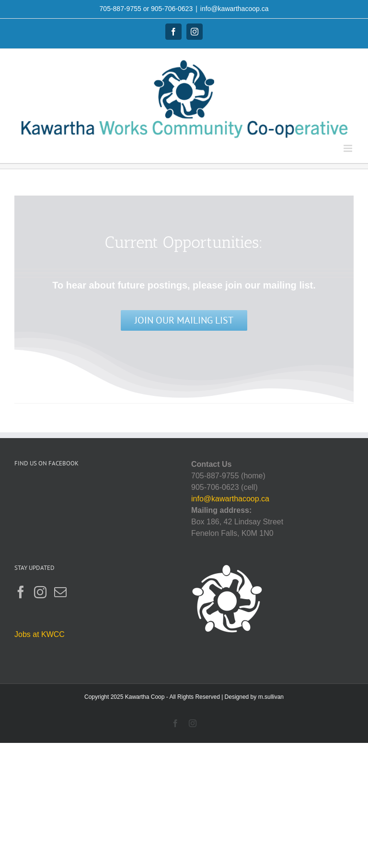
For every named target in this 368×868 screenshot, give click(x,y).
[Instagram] (40, 592)
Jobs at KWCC (40, 634)
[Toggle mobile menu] (349, 148)
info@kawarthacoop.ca (235, 9)
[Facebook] (21, 592)
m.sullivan (271, 697)
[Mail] (60, 592)
